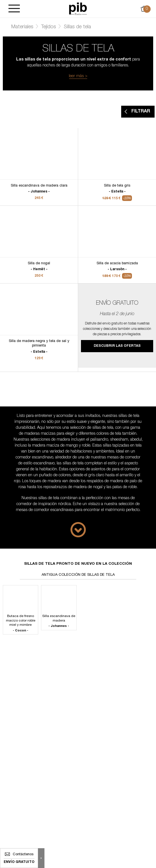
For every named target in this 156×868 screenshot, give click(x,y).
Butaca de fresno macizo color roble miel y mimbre (21, 624)
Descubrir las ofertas (117, 346)
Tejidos (49, 27)
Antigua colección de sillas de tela (78, 575)
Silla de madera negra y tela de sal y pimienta (39, 347)
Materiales (22, 27)
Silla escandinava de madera (59, 621)
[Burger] (14, 9)
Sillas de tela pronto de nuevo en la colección (78, 564)
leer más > (78, 76)
